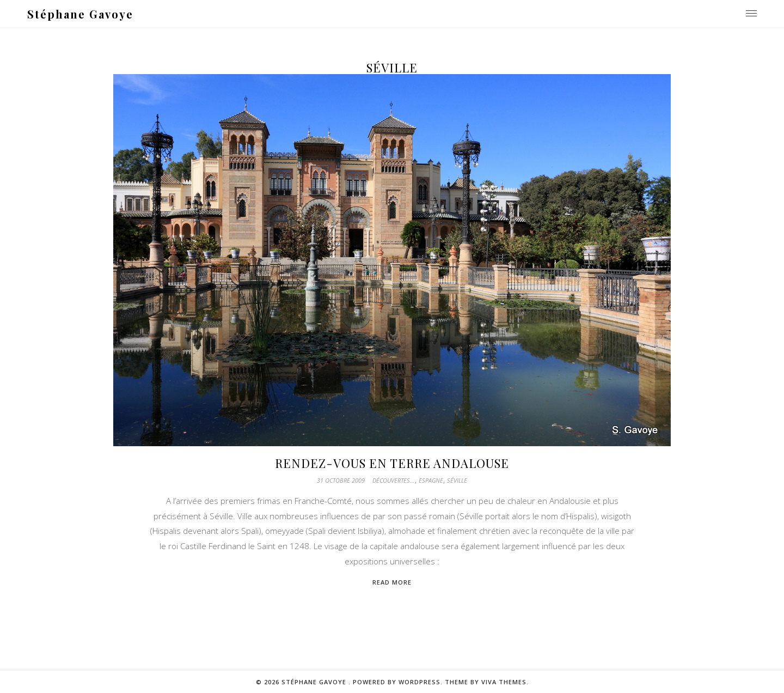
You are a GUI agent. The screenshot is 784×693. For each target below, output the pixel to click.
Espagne (431, 480)
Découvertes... (394, 480)
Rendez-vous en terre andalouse (392, 463)
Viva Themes (504, 682)
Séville (457, 480)
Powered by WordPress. (399, 682)
